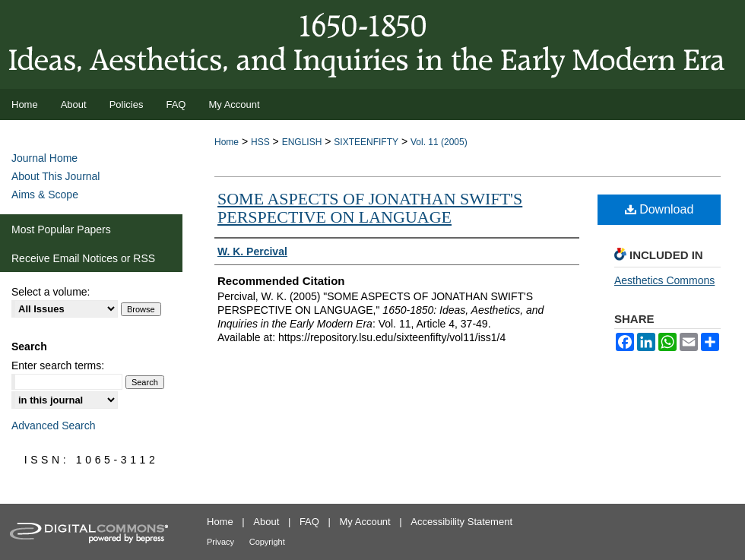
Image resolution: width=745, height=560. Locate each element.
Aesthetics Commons (664, 280)
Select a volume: (51, 292)
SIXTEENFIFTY (366, 142)
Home (227, 142)
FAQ (309, 522)
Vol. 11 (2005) (439, 142)
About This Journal (55, 176)
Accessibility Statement (461, 522)
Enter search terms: (58, 365)
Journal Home (44, 158)
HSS (260, 142)
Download (659, 209)
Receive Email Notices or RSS (83, 258)
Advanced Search (54, 426)
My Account (365, 522)
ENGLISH (302, 142)
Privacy (220, 542)
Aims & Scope (45, 195)
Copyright (267, 542)
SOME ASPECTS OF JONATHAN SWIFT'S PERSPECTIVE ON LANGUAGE (370, 208)
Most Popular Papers (61, 229)
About (266, 522)
